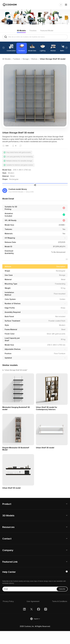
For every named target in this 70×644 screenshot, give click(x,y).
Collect (35, 187)
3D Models (21, 31)
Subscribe (62, 602)
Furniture (17, 59)
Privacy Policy (8, 614)
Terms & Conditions (60, 614)
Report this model (29, 146)
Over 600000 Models (16, 203)
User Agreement (33, 614)
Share (35, 194)
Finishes (33, 31)
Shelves (34, 59)
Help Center (9, 585)
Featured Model (47, 31)
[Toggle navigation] (66, 5)
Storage (26, 59)
